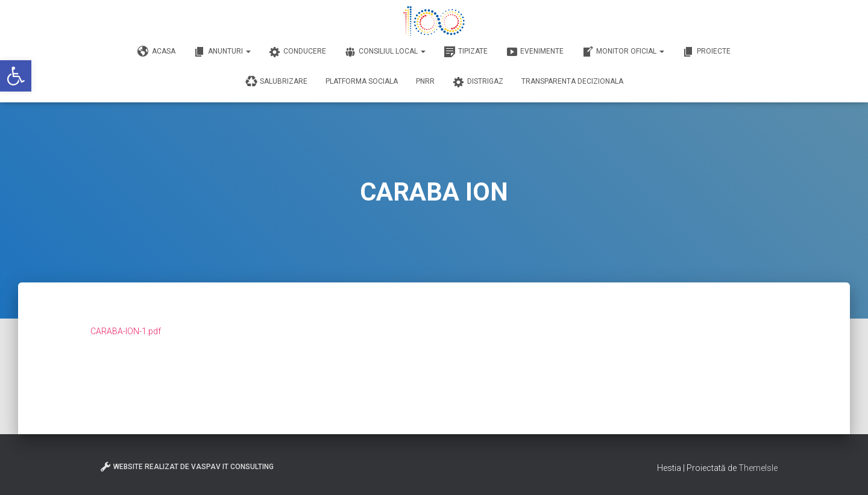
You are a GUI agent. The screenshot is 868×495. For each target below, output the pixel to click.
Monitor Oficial (623, 52)
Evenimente (535, 52)
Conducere (297, 52)
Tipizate (466, 52)
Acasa (156, 52)
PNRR (425, 81)
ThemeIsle (758, 468)
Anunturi (222, 52)
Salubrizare (276, 82)
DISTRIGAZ (478, 82)
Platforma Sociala (362, 81)
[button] (16, 76)
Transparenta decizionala (572, 81)
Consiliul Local (385, 52)
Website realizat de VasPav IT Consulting (187, 467)
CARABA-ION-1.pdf (126, 331)
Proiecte (706, 52)
